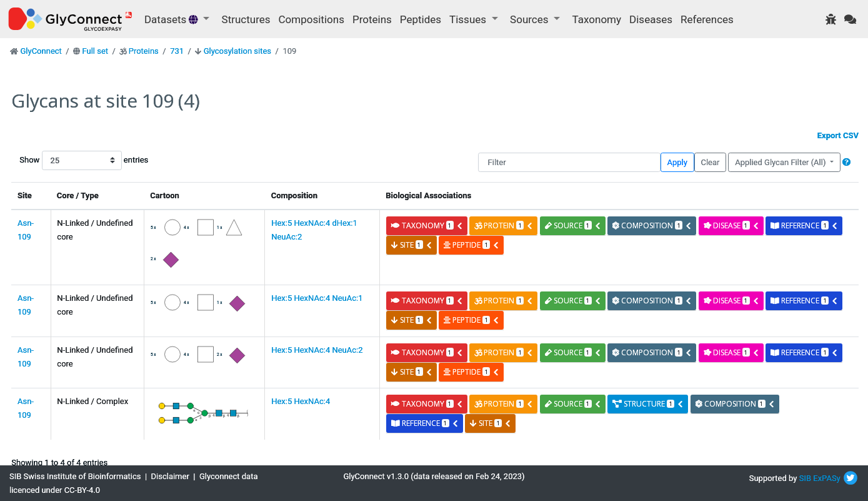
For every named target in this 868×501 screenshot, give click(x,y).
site (412, 245)
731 (177, 51)
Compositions (312, 19)
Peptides (421, 19)
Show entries (59, 160)
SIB (805, 478)
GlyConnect (41, 51)
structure (648, 404)
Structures (246, 19)
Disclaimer (170, 476)
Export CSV (838, 135)
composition (652, 225)
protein (504, 225)
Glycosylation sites (237, 51)
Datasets (172, 19)
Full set (95, 51)
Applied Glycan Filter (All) (781, 162)
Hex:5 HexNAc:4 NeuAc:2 (317, 350)
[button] (846, 162)
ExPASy (827, 478)
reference (804, 225)
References (707, 19)
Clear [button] (710, 162)
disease (731, 225)
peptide (471, 245)
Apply (677, 162)
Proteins (372, 19)
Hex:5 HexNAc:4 (301, 401)
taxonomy (427, 225)
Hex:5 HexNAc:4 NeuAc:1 (317, 298)
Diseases (651, 19)
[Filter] (569, 162)
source (573, 225)
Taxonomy (597, 19)
